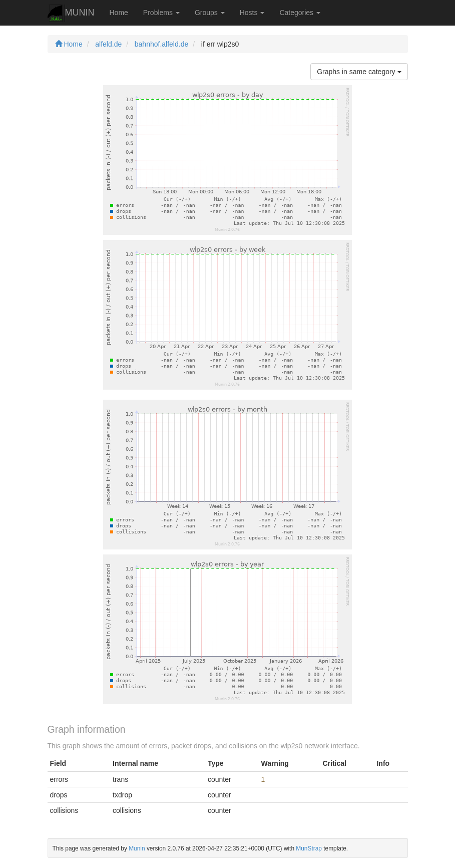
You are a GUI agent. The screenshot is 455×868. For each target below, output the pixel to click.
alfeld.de (108, 44)
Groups (210, 13)
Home (119, 13)
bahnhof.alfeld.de (161, 44)
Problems (161, 13)
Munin (137, 848)
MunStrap (309, 848)
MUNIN (71, 13)
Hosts (252, 13)
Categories (300, 13)
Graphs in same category (359, 72)
